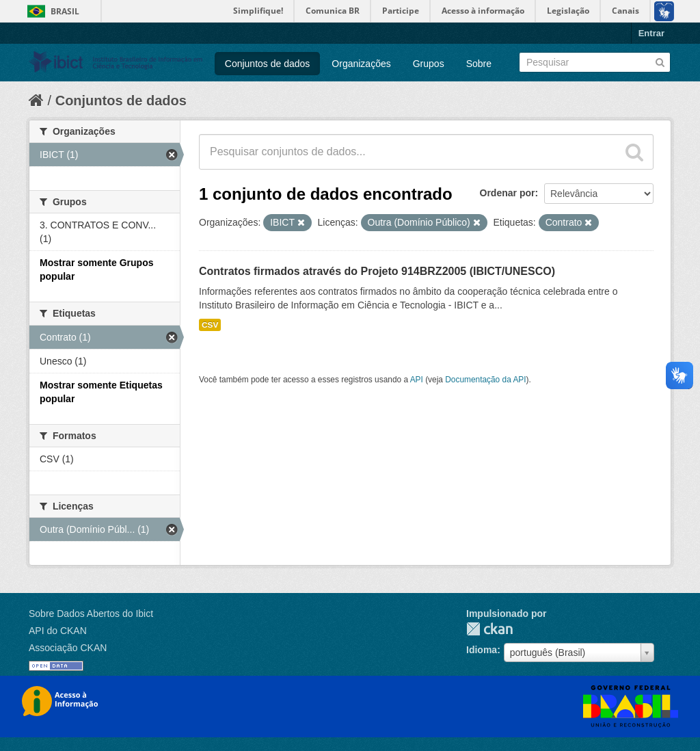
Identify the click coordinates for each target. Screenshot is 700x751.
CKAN (489, 629)
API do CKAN (58, 631)
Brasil (65, 11)
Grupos (429, 64)
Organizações (361, 64)
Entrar (651, 33)
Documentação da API (485, 380)
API (417, 380)
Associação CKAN (68, 648)
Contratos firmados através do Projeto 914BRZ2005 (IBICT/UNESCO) (377, 271)
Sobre (479, 64)
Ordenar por (508, 193)
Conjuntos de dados (268, 64)
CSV (210, 325)
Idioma (482, 650)
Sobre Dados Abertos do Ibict (91, 614)
